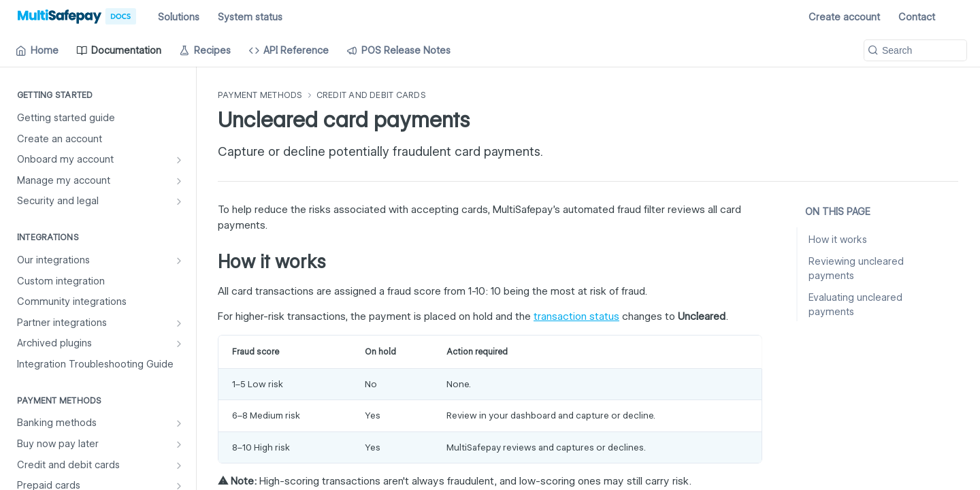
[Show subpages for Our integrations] (179, 261)
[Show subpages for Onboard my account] (179, 160)
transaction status (576, 316)
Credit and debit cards (371, 95)
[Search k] (915, 50)
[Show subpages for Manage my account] (179, 181)
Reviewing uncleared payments (856, 268)
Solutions (179, 17)
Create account (844, 17)
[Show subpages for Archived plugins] (179, 344)
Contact (917, 17)
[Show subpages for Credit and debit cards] (179, 465)
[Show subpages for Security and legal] (179, 201)
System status (250, 17)
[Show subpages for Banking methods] (179, 423)
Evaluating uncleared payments (855, 305)
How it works (838, 240)
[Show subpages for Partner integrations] (179, 323)
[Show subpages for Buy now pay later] (179, 444)
